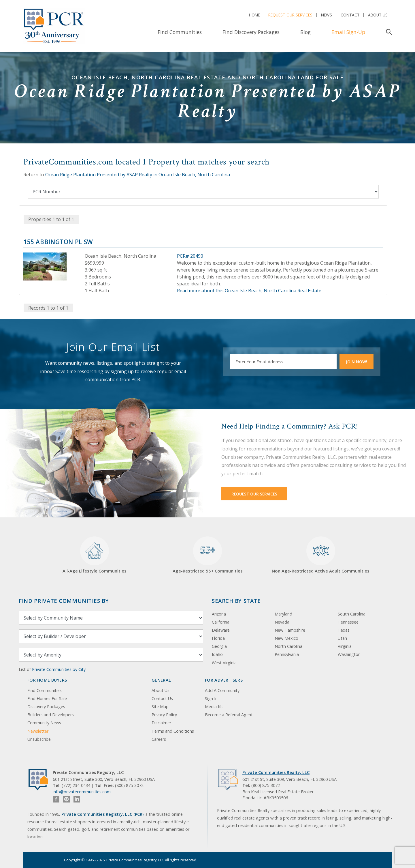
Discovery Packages (46, 707)
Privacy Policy (164, 715)
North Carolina (288, 646)
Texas (344, 630)
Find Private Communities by (64, 601)
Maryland (283, 614)
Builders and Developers (51, 715)
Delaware (221, 630)
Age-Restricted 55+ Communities (208, 555)
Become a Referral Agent (229, 715)
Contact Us (162, 698)
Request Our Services (290, 15)
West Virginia (224, 663)
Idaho (217, 654)
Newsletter (38, 731)
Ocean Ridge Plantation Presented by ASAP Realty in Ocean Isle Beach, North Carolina (138, 175)
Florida (218, 638)
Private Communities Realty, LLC (276, 772)
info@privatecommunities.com (82, 792)
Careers (159, 739)
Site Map (160, 707)
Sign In (211, 698)
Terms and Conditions (173, 731)
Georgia (219, 646)
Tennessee (348, 622)
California (221, 622)
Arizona (219, 614)
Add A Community (222, 690)
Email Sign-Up (348, 32)
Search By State (236, 601)
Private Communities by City (59, 669)
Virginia (345, 646)
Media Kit (214, 707)
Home (254, 15)
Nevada (282, 622)
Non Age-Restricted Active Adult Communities (321, 555)
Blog (305, 32)
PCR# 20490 (190, 256)
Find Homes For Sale (47, 698)
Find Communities (180, 32)
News (327, 15)
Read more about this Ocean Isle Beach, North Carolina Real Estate (249, 291)
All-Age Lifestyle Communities (95, 555)
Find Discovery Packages (251, 32)
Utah (342, 638)
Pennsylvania (287, 654)
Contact (350, 15)
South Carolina (352, 614)
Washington (349, 654)
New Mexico (286, 638)
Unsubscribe (39, 739)
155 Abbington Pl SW (58, 242)
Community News (44, 723)
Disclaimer (161, 723)
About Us (378, 15)
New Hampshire (290, 630)
